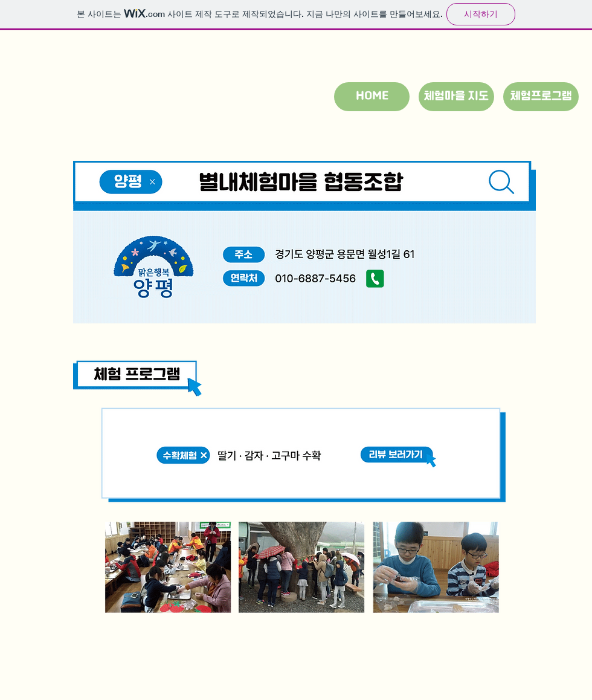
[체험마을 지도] (456, 97)
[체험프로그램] (541, 97)
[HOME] (372, 97)
